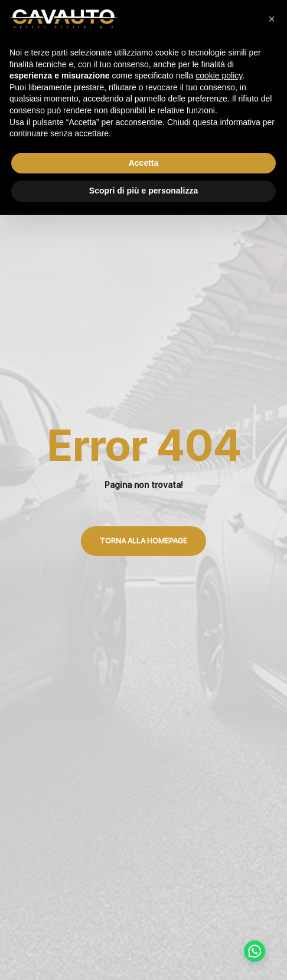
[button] (272, 19)
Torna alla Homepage (143, 541)
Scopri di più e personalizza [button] (143, 191)
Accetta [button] (144, 163)
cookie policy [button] (219, 76)
